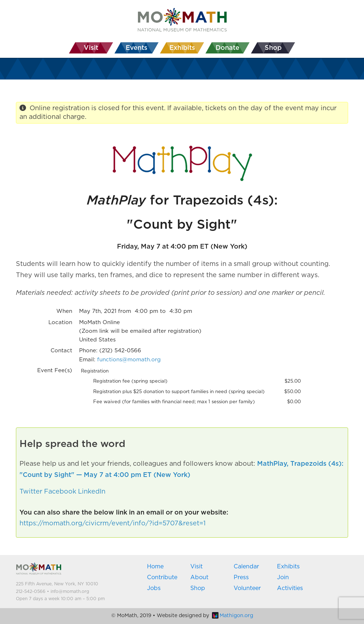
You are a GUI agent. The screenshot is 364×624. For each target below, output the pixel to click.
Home (155, 567)
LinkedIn (92, 492)
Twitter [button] (31, 492)
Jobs (154, 588)
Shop (198, 588)
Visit (196, 567)
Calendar (246, 567)
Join (283, 577)
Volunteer (247, 588)
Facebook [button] (60, 492)
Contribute (162, 577)
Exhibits (288, 567)
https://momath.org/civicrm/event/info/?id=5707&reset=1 (112, 524)
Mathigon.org (233, 616)
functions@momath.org (129, 360)
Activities (290, 588)
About (199, 577)
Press (241, 577)
